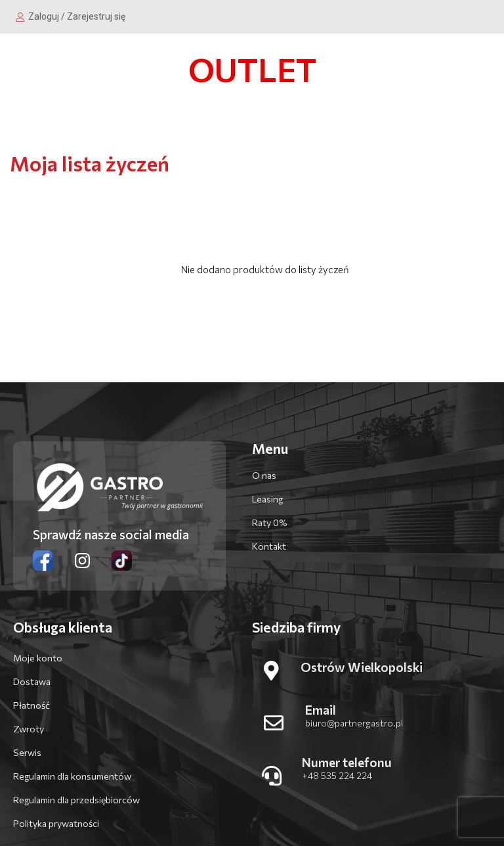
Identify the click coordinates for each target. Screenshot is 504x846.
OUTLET (252, 69)
